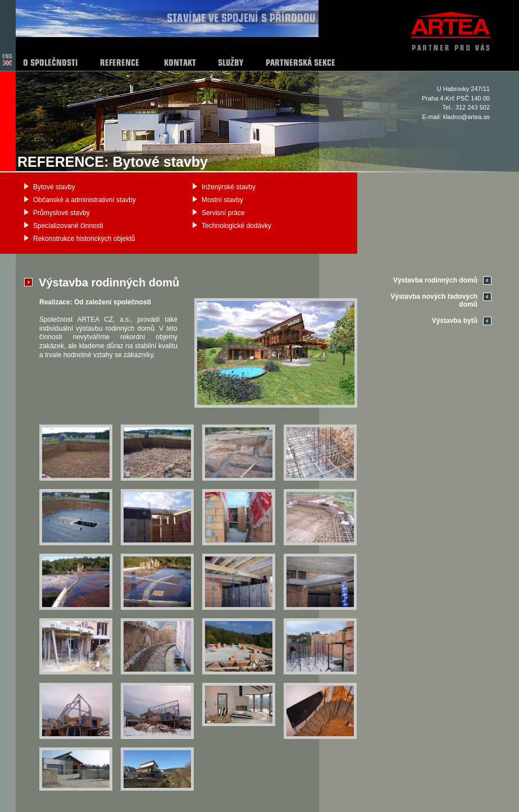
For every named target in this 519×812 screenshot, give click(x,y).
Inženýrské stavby (229, 187)
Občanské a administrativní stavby (85, 200)
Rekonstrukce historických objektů (84, 239)
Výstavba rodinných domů (435, 280)
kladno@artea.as (466, 117)
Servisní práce (223, 213)
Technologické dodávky (236, 226)
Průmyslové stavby (62, 213)
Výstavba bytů (455, 321)
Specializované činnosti (68, 226)
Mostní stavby (222, 200)
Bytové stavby (54, 187)
